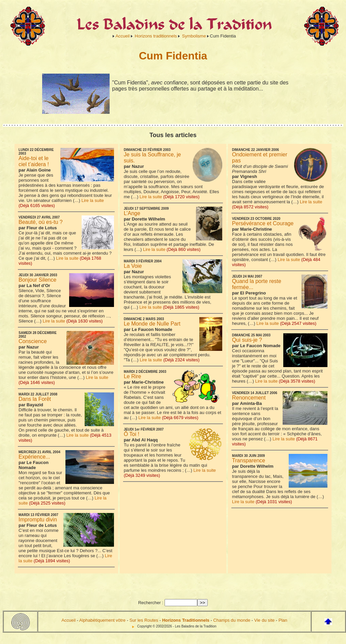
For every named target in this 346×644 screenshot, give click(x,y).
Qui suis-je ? (247, 340)
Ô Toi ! (132, 434)
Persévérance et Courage (263, 223)
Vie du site (264, 620)
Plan (283, 620)
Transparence (249, 460)
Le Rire (133, 376)
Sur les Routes (144, 620)
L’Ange (132, 213)
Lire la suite (92, 200)
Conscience (33, 341)
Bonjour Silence (37, 280)
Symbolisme (194, 36)
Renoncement (249, 398)
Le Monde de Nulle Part (152, 324)
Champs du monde (232, 620)
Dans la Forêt (35, 399)
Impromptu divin (38, 520)
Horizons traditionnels (156, 36)
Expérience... (34, 457)
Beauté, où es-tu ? (41, 222)
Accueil (122, 36)
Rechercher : (151, 603)
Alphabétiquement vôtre (102, 620)
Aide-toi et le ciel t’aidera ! (34, 161)
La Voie (133, 266)
